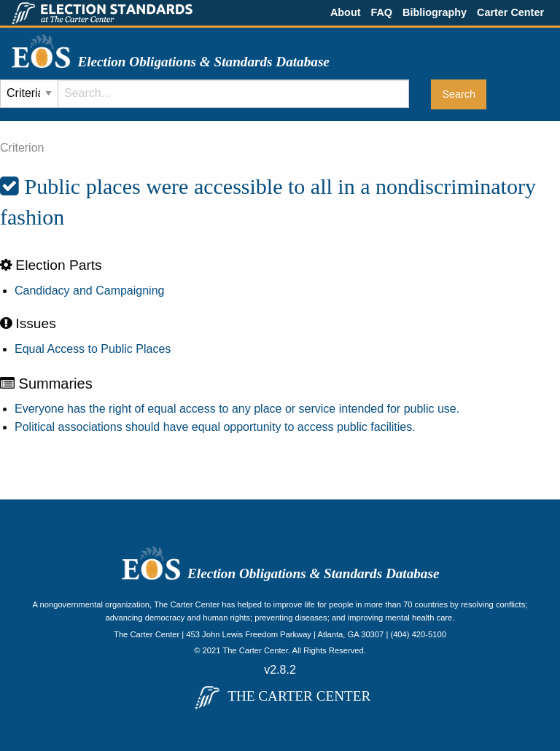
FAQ (381, 12)
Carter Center (510, 12)
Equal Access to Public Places (93, 349)
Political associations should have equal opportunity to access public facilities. (215, 427)
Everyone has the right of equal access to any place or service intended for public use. (237, 409)
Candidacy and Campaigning (89, 291)
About (346, 12)
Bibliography (435, 12)
